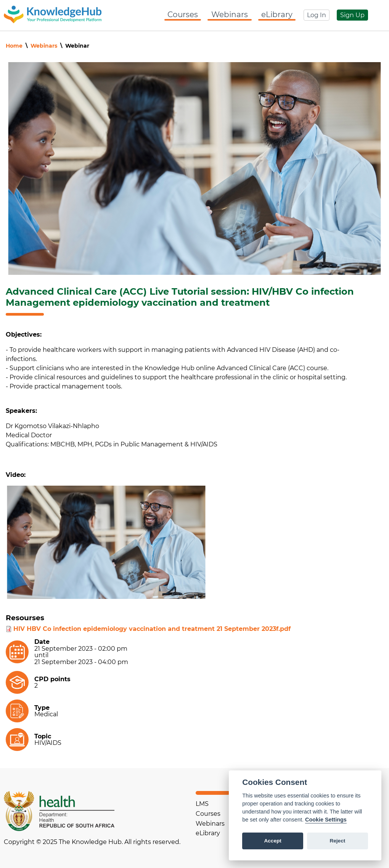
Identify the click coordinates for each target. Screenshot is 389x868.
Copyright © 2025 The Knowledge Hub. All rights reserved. (92, 842)
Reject (337, 841)
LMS (202, 804)
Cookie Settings (326, 820)
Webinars (230, 14)
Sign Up (352, 15)
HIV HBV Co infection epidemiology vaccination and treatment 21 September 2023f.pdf (152, 629)
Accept (272, 841)
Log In (317, 15)
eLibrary (277, 14)
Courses (183, 14)
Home (14, 46)
